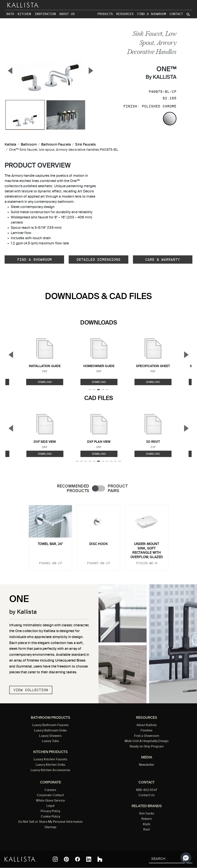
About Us (67, 14)
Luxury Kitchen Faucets (50, 760)
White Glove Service (50, 801)
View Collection (31, 690)
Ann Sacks (147, 814)
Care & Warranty (163, 260)
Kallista (10, 145)
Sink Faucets (85, 145)
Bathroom (29, 145)
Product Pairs (118, 489)
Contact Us (147, 795)
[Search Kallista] (165, 859)
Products (105, 14)
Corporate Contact (50, 795)
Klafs (147, 824)
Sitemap (50, 827)
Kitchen (24, 14)
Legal (50, 806)
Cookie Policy (50, 817)
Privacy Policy (50, 811)
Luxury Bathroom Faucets (50, 725)
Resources (125, 14)
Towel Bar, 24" (50, 544)
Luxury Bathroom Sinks (50, 731)
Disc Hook (98, 544)
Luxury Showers (50, 736)
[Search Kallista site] (189, 14)
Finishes (146, 731)
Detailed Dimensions (98, 260)
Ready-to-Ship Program (147, 747)
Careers (50, 790)
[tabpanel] (98, 535)
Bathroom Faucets (56, 145)
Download (45, 382)
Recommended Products (73, 489)
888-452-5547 (147, 790)
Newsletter (147, 765)
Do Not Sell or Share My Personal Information (51, 822)
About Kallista (147, 725)
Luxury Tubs (51, 741)
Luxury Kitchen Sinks (50, 765)
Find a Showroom (152, 14)
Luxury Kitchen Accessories (50, 770)
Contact (176, 14)
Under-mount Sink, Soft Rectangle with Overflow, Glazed (147, 551)
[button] (186, 858)
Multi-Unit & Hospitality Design (147, 741)
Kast (147, 830)
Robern (147, 819)
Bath (10, 14)
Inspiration (45, 14)
